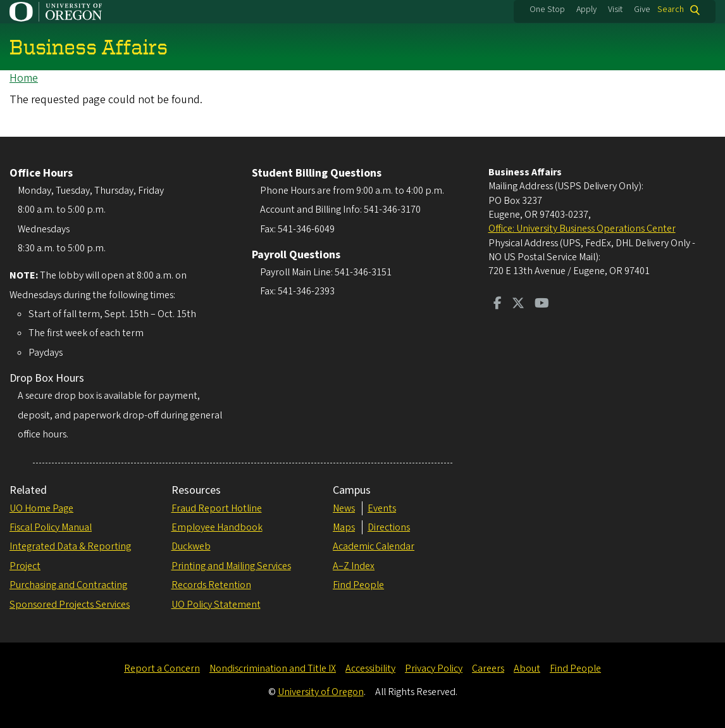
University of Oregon (321, 692)
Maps (344, 527)
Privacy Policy (434, 668)
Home (24, 78)
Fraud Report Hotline (217, 508)
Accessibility (370, 668)
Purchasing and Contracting (68, 585)
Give (642, 9)
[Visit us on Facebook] (498, 304)
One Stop (547, 9)
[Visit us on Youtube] (542, 304)
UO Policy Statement (216, 605)
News (344, 508)
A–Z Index (354, 566)
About (527, 668)
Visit (615, 9)
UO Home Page (41, 508)
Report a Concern (162, 668)
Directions (389, 527)
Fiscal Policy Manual (51, 527)
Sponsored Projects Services (70, 605)
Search (671, 10)
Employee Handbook (217, 527)
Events (382, 508)
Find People (358, 585)
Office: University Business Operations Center (582, 229)
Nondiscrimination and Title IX (273, 668)
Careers (488, 668)
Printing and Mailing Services (231, 566)
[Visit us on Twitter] (518, 304)
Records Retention (211, 585)
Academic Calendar (374, 546)
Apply (586, 9)
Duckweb (191, 546)
